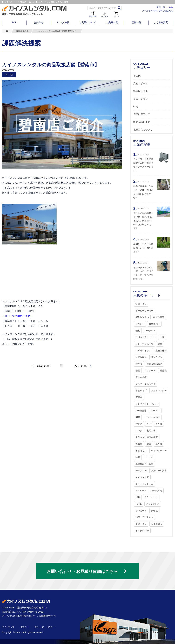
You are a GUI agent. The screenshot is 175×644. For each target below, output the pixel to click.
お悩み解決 (141, 357)
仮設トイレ (141, 524)
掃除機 (163, 371)
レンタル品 (63, 22)
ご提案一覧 (112, 22)
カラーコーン (151, 497)
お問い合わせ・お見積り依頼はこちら (82, 571)
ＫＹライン (157, 357)
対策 (149, 444)
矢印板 (154, 511)
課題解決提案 (22, 31)
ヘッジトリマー (159, 451)
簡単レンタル (140, 91)
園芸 (138, 417)
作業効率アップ (142, 114)
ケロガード (141, 511)
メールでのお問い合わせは (158, 11)
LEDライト (150, 331)
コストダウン (140, 99)
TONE (139, 504)
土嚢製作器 (161, 351)
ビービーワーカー (144, 311)
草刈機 (159, 444)
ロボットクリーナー (146, 337)
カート (117, 14)
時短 (136, 107)
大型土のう (154, 324)
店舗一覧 (136, 22)
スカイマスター (159, 391)
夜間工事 (151, 431)
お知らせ (39, 22)
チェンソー (141, 471)
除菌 (138, 457)
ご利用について (87, 22)
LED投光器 (141, 411)
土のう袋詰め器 (154, 364)
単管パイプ (141, 391)
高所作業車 (159, 317)
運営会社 (24, 627)
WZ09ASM (141, 491)
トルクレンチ (142, 531)
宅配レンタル (142, 317)
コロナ (139, 431)
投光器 (139, 424)
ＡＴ (149, 424)
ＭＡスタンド (142, 477)
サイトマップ (8, 627)
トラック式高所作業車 (147, 437)
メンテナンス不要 (144, 344)
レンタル (149, 457)
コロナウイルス (152, 417)
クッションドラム (144, 484)
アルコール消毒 (159, 471)
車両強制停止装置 (144, 464)
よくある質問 (161, 22)
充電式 (139, 397)
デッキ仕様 (141, 377)
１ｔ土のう (157, 524)
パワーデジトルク (144, 517)
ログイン (105, 14)
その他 (137, 76)
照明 (138, 497)
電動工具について (143, 130)
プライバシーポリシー (45, 627)
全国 (138, 371)
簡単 (160, 344)
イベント (140, 324)
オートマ (155, 411)
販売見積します (142, 122)
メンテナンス (153, 504)
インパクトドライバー (147, 404)
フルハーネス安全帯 (146, 384)
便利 (138, 331)
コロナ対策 (156, 491)
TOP (14, 22)
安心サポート (140, 83)
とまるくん (141, 451)
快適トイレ (141, 304)
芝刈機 (159, 424)
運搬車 (139, 444)
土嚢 (162, 337)
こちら (170, 7)
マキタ (139, 364)
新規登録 (93, 14)
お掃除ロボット (143, 351)
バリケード (150, 371)
